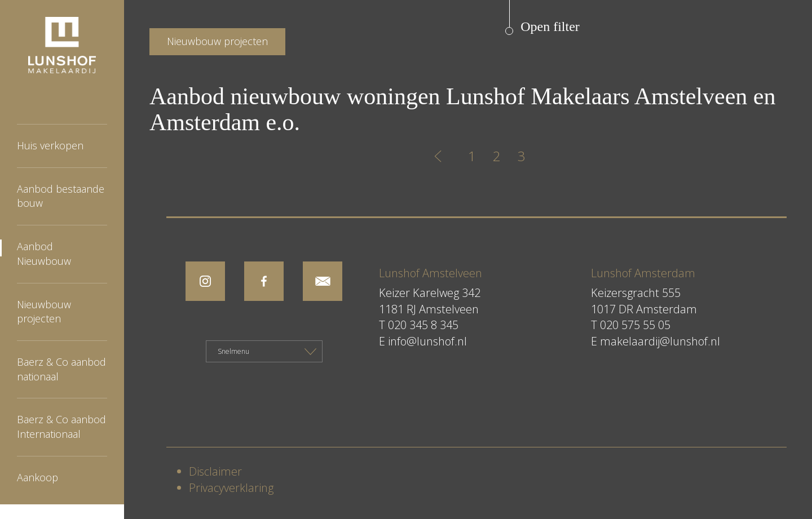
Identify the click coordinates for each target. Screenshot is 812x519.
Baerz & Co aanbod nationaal (61, 369)
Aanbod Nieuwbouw (44, 254)
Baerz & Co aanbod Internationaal (61, 427)
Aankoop (37, 477)
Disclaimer (215, 471)
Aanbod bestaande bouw (61, 196)
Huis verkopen (50, 145)
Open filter (550, 26)
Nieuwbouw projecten (44, 312)
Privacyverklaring (231, 488)
